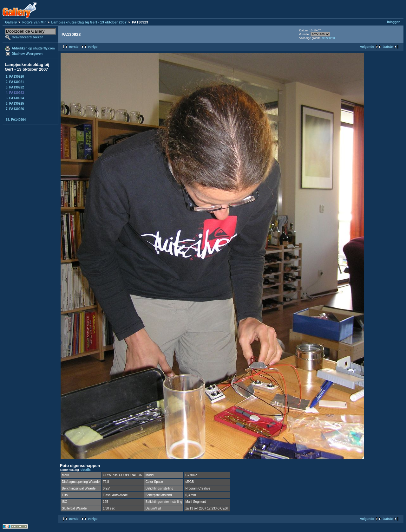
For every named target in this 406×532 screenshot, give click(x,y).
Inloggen (394, 22)
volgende (367, 47)
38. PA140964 (16, 120)
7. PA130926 (15, 109)
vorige (93, 47)
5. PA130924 (15, 98)
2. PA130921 (15, 82)
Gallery (11, 22)
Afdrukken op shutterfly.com (33, 48)
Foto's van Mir (34, 22)
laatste (388, 47)
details (86, 470)
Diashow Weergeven (27, 54)
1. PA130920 (15, 77)
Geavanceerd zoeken (28, 37)
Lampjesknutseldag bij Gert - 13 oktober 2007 (89, 22)
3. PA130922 (15, 87)
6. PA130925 (15, 104)
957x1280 (329, 38)
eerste (74, 47)
